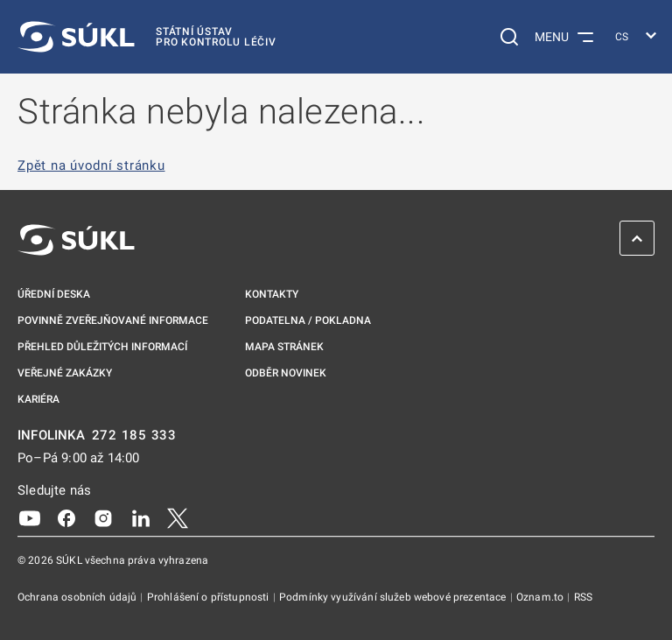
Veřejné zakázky (65, 373)
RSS (583, 597)
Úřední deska (54, 294)
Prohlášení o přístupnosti (210, 597)
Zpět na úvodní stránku (91, 166)
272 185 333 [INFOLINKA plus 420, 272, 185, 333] (134, 436)
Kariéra (38, 399)
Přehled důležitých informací (102, 347)
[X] (178, 517)
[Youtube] (30, 517)
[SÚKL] (147, 37)
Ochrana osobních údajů (78, 597)
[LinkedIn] (141, 517)
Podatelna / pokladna (308, 320)
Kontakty (272, 294)
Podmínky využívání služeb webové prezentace (394, 597)
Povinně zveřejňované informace (113, 320)
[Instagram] (103, 517)
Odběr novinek (286, 373)
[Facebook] (66, 517)
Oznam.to (541, 597)
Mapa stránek (284, 347)
